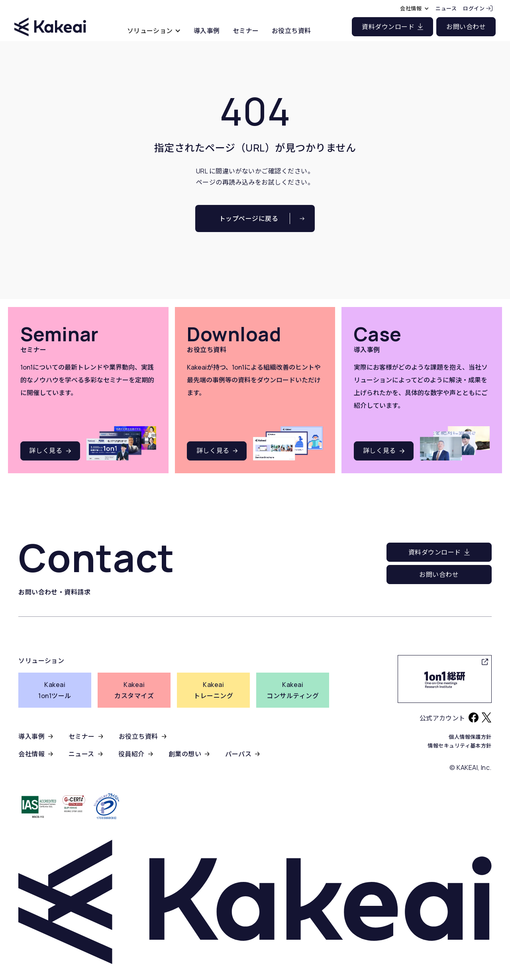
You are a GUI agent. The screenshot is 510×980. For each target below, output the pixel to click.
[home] (50, 20)
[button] (154, 31)
